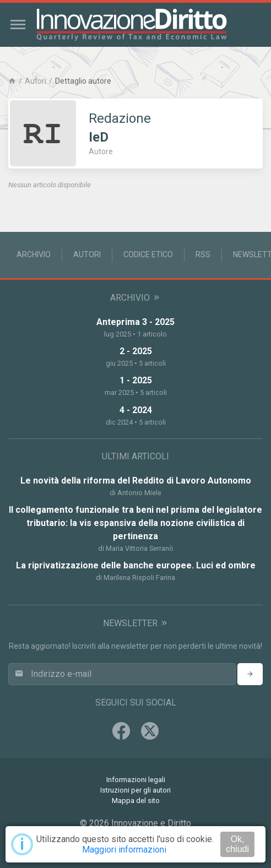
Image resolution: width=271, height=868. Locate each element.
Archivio (34, 254)
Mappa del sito (136, 801)
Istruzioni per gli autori (135, 790)
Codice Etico (148, 254)
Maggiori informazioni (124, 850)
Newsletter (136, 623)
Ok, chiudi (237, 844)
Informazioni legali (136, 780)
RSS (203, 254)
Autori (36, 81)
